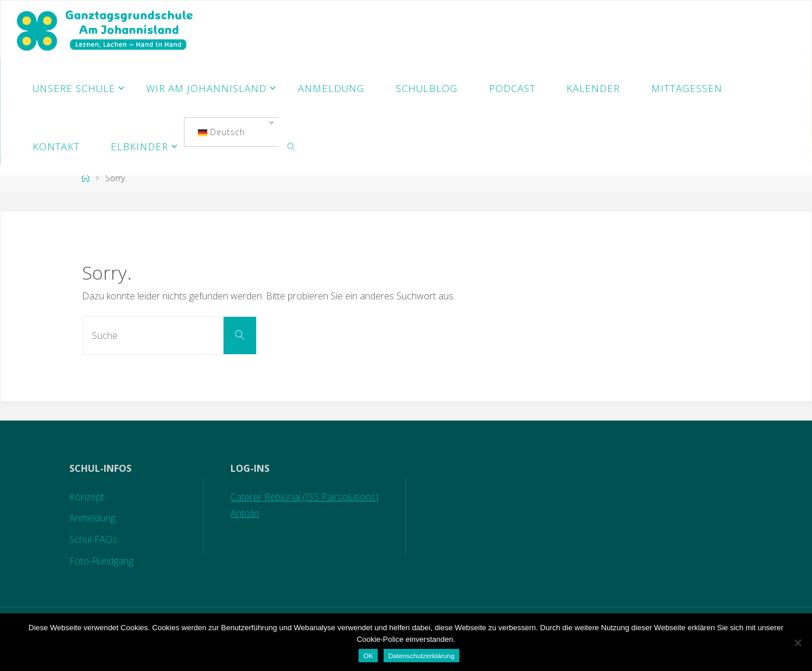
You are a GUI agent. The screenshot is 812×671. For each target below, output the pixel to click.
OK (368, 656)
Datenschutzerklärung (421, 656)
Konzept (87, 497)
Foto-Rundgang (101, 561)
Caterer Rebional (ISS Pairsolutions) (304, 497)
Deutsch (221, 132)
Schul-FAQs (93, 539)
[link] (292, 146)
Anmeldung (92, 518)
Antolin (245, 513)
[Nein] (797, 642)
